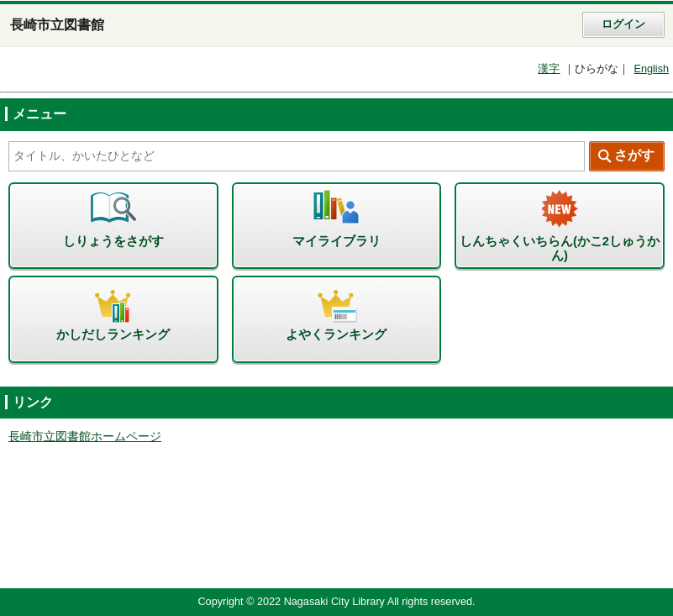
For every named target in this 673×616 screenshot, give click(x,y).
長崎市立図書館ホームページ (85, 437)
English (651, 69)
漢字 (549, 69)
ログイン (623, 24)
